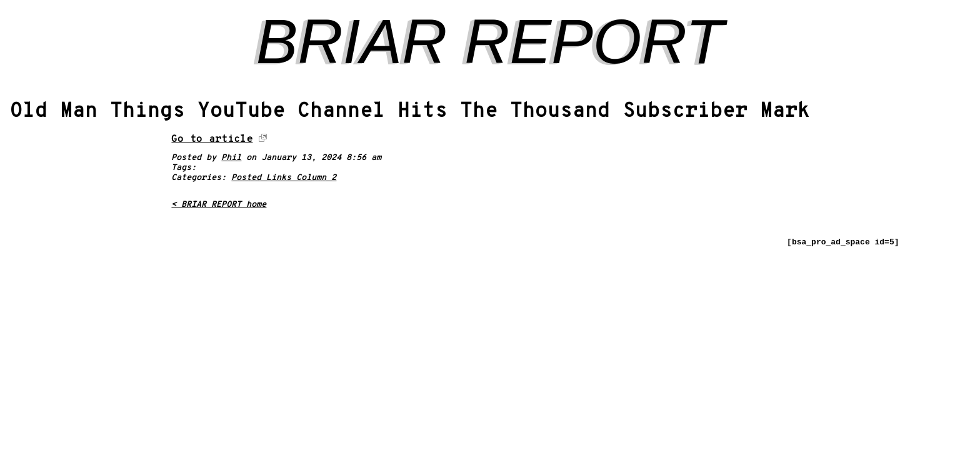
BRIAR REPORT (490, 41)
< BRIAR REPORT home (219, 205)
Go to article (212, 139)
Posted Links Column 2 (284, 178)
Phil (231, 158)
